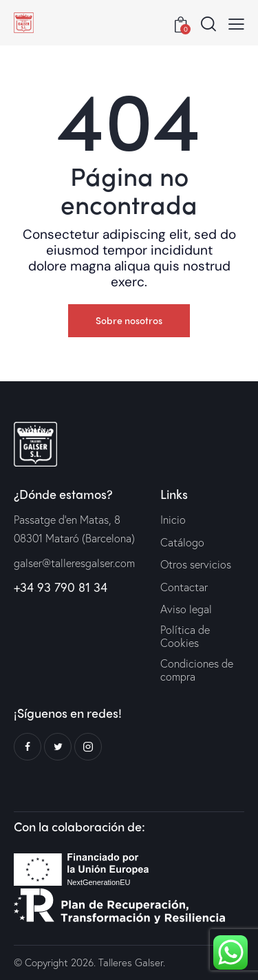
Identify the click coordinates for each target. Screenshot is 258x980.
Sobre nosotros (129, 320)
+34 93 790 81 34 (61, 587)
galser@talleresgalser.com (74, 563)
